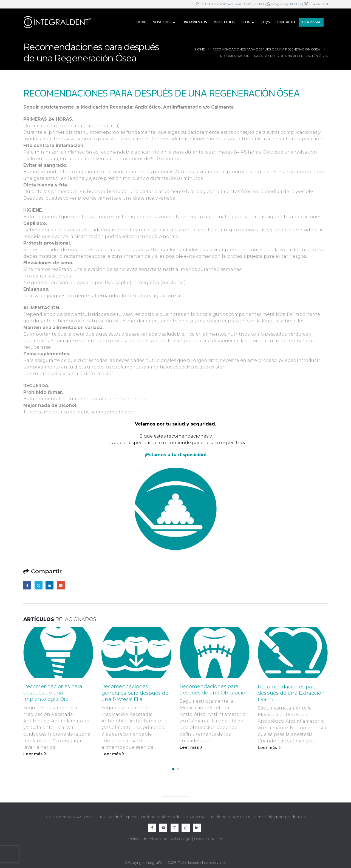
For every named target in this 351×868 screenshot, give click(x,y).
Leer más (35, 754)
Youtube (163, 826)
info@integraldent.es (286, 4)
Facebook (27, 585)
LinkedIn (49, 585)
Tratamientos (194, 22)
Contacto (286, 22)
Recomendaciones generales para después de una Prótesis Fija (135, 693)
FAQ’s (265, 22)
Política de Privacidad (148, 837)
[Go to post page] (58, 652)
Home (141, 22)
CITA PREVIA (311, 22)
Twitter (39, 585)
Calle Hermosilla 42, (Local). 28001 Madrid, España (92, 815)
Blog (246, 22)
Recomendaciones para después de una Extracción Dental (291, 693)
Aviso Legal (181, 837)
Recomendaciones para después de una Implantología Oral (53, 693)
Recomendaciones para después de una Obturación (214, 690)
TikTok (186, 826)
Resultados (224, 22)
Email (61, 585)
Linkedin (197, 826)
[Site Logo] (58, 22)
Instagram (175, 826)
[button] (173, 767)
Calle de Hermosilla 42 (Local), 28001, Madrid (232, 4)
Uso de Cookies (209, 837)
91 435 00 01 (319, 4)
